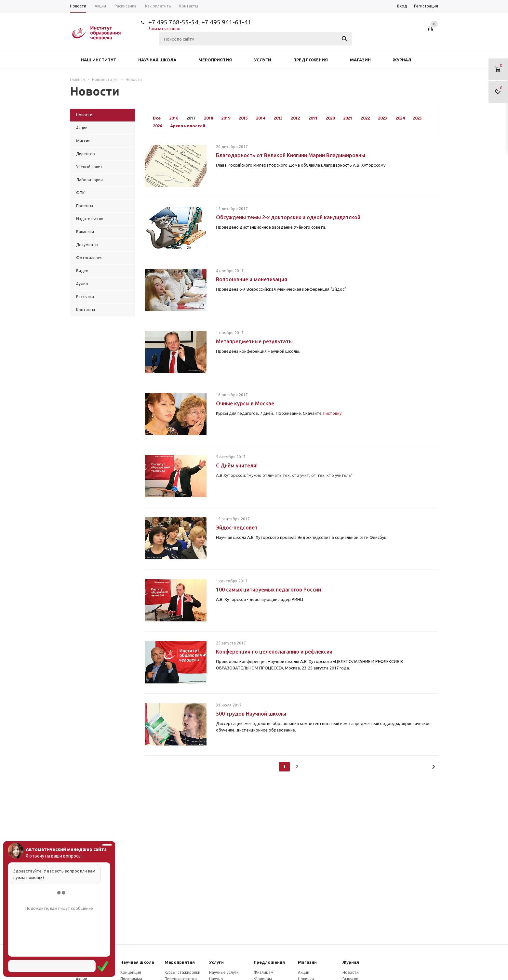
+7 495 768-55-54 (173, 22)
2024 (400, 118)
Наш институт (99, 60)
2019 (226, 118)
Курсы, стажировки (182, 972)
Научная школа (157, 60)
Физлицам (264, 972)
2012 (295, 118)
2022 (365, 118)
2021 (348, 118)
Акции (304, 972)
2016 (174, 118)
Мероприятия (215, 60)
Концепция (131, 972)
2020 (330, 118)
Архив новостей (188, 126)
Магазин (360, 60)
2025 (417, 118)
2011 (313, 118)
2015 (243, 118)
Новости (351, 972)
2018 (208, 118)
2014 (261, 118)
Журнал (402, 60)
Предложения (311, 60)
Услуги (263, 60)
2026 (157, 126)
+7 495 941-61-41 (226, 22)
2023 (382, 118)
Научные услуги (224, 972)
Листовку (332, 413)
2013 (278, 118)
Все (157, 118)
